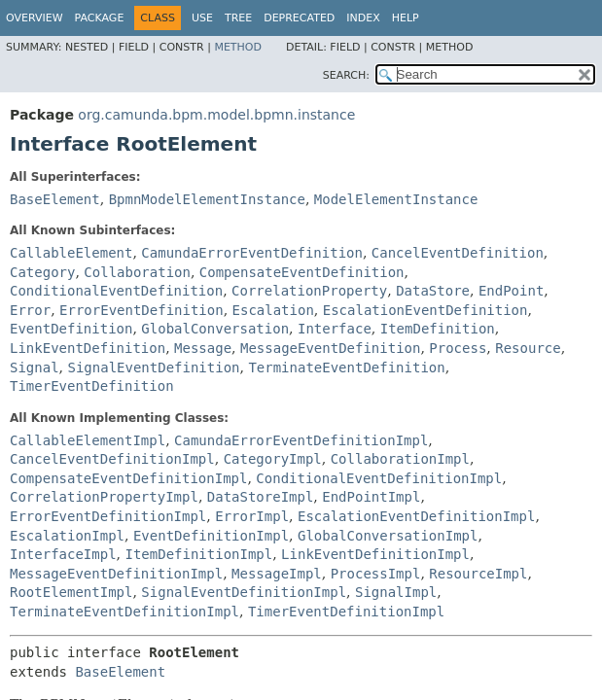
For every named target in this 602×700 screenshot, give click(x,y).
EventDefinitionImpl (211, 536)
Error (30, 310)
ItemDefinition (438, 329)
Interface (335, 329)
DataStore (433, 291)
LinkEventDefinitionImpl (375, 554)
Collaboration (137, 272)
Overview (35, 18)
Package (100, 18)
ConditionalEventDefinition (116, 291)
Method (238, 47)
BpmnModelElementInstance (207, 199)
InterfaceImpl (63, 554)
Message (203, 348)
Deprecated (299, 18)
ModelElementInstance (396, 199)
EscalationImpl (67, 536)
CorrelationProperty (309, 291)
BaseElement (55, 199)
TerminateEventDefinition (346, 367)
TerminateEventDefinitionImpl (124, 612)
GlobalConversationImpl (388, 536)
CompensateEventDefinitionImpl (128, 478)
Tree (238, 18)
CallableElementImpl (88, 440)
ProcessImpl (376, 574)
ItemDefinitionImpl (198, 554)
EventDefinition (71, 329)
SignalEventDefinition (153, 367)
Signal (35, 367)
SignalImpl (396, 592)
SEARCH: (346, 75)
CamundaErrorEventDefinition (252, 253)
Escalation (273, 310)
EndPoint (511, 291)
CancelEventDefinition (458, 253)
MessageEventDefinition (330, 348)
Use (202, 18)
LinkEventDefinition (88, 348)
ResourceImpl (478, 574)
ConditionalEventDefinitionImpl (379, 478)
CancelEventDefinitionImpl (112, 459)
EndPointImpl (371, 497)
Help (406, 18)
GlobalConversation (215, 329)
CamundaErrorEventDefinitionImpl (301, 440)
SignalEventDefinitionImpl (244, 592)
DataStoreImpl (261, 497)
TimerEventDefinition (92, 386)
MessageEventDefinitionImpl (116, 574)
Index (363, 18)
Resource (528, 348)
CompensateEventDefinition (302, 272)
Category (42, 272)
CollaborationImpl (400, 459)
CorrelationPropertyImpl (104, 497)
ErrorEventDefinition (142, 310)
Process (458, 348)
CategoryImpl (273, 459)
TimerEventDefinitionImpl (346, 612)
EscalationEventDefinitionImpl (416, 516)
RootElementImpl (71, 592)
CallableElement (71, 253)
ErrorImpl (252, 516)
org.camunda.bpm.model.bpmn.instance (216, 115)
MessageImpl (277, 574)
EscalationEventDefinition (425, 310)
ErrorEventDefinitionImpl (108, 516)
